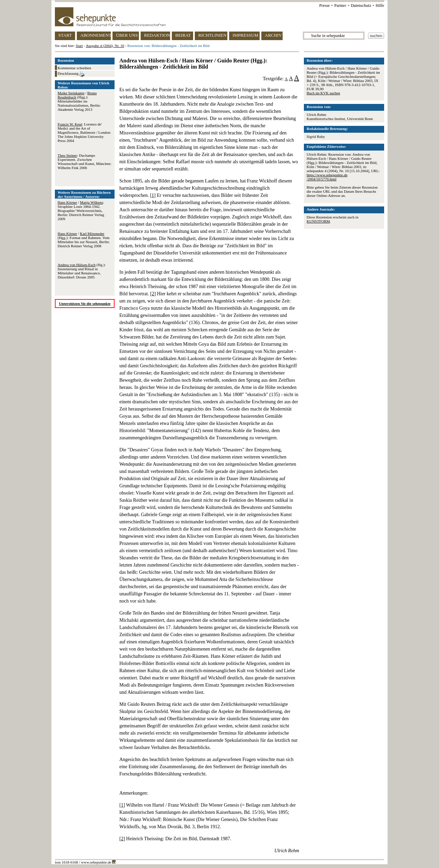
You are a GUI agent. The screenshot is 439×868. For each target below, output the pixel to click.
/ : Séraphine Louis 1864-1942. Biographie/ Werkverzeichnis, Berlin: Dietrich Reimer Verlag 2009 (81, 211)
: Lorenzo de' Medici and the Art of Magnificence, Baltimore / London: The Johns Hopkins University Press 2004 (84, 132)
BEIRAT (183, 35)
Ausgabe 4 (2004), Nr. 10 (105, 46)
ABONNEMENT (96, 35)
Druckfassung (71, 74)
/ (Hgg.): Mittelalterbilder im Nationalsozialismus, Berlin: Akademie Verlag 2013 (79, 101)
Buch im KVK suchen (323, 93)
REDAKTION (157, 35)
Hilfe (380, 5)
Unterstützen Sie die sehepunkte (85, 304)
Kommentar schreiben (74, 68)
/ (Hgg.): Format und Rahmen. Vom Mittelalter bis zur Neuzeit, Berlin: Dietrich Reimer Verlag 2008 (84, 240)
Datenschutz (361, 5)
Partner (340, 5)
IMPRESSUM (245, 35)
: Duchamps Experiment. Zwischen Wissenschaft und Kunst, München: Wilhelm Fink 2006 (85, 162)
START (65, 35)
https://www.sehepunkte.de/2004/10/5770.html (327, 177)
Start (79, 46)
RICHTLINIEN (212, 35)
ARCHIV (273, 35)
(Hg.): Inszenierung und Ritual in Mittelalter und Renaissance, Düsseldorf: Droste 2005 (82, 271)
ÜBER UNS (127, 35)
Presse (325, 5)
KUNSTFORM (318, 221)
